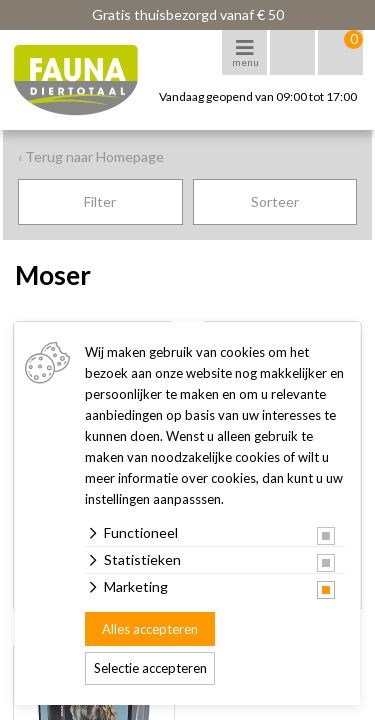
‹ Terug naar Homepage (91, 156)
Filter (100, 201)
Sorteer (275, 201)
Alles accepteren (150, 629)
